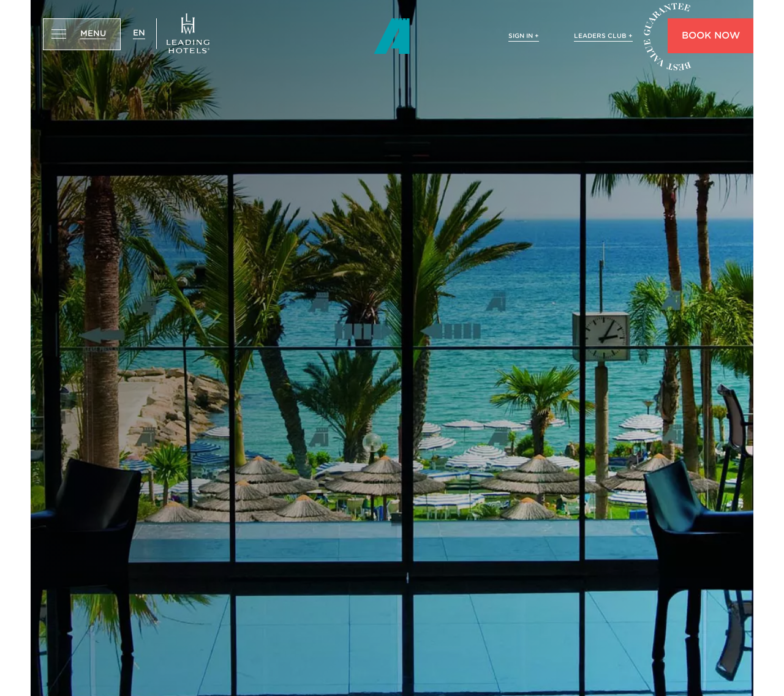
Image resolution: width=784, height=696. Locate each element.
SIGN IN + (524, 36)
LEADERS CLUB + (603, 36)
